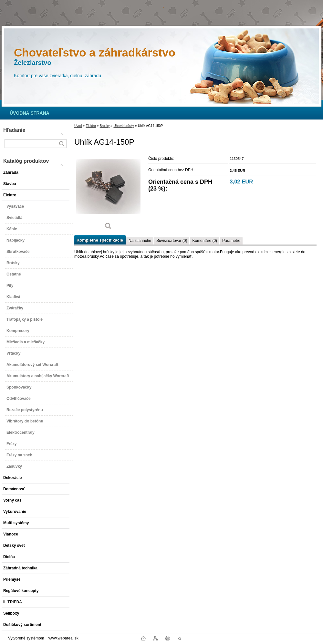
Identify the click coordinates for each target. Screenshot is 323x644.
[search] (61, 144)
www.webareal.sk (63, 638)
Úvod (78, 126)
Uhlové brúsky (124, 126)
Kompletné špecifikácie (100, 240)
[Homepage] (30, 113)
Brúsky (105, 126)
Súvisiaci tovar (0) (172, 241)
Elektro (91, 126)
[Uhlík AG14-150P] (108, 194)
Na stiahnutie (140, 241)
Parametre (231, 241)
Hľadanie (14, 130)
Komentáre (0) (205, 241)
